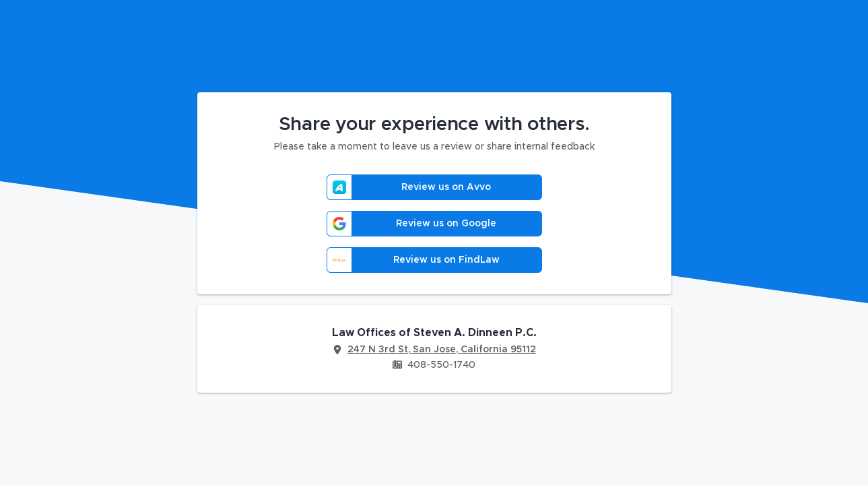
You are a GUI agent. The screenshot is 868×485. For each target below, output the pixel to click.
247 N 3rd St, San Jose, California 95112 (442, 350)
